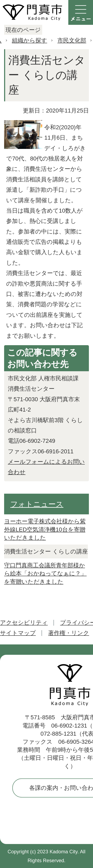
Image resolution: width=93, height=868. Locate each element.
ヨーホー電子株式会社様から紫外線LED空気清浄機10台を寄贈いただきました (45, 529)
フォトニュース (37, 504)
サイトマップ (18, 633)
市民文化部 (72, 40)
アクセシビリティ (24, 623)
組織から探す (30, 40)
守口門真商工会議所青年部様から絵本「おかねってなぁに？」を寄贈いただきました (45, 573)
